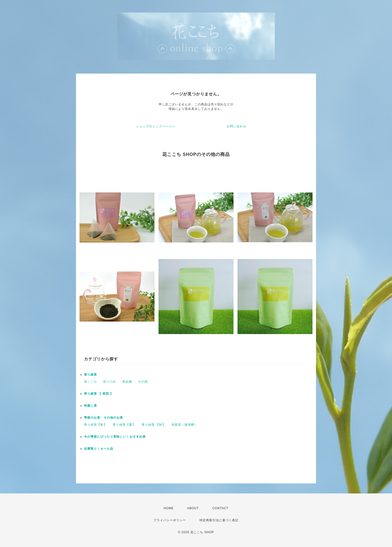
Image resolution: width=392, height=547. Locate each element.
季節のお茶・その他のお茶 (103, 418)
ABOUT (193, 508)
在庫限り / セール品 (99, 449)
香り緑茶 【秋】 (154, 425)
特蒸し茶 (90, 406)
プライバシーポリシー (170, 520)
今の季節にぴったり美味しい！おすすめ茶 (115, 437)
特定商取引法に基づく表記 (219, 520)
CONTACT (220, 508)
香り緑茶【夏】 (124, 425)
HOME (168, 508)
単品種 (127, 382)
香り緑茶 (90, 375)
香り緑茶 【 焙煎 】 (99, 394)
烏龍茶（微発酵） (184, 425)
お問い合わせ (236, 126)
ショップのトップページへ (155, 126)
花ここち (90, 382)
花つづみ (109, 382)
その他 (143, 382)
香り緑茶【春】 (95, 425)
